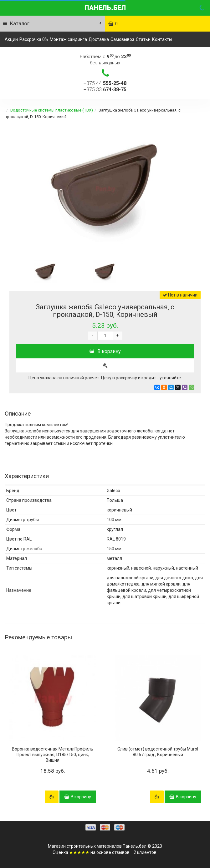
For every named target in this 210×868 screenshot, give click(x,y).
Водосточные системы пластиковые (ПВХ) (52, 110)
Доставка (99, 39)
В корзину (105, 351)
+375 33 (105, 90)
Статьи (143, 39)
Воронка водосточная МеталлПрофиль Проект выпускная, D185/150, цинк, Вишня (53, 755)
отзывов (121, 852)
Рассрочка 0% (34, 39)
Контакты (162, 39)
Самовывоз (122, 39)
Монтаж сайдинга (68, 39)
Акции (11, 39)
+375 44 (105, 83)
